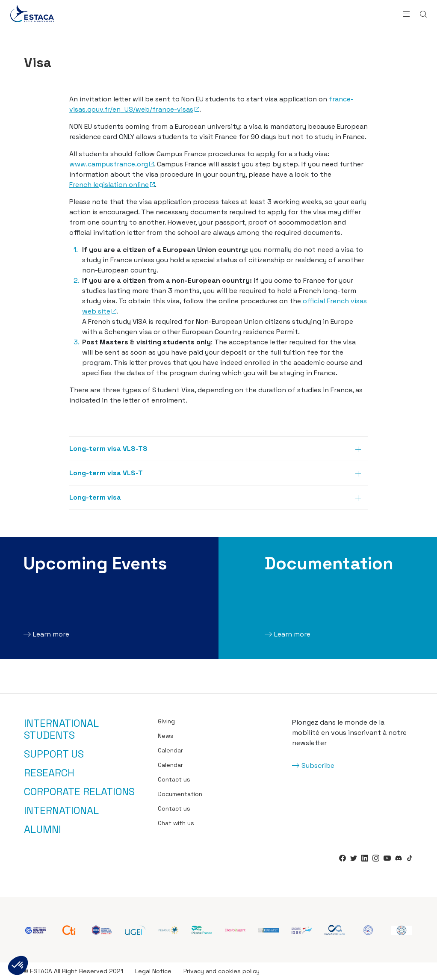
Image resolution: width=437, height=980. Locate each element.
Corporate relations (79, 792)
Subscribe (318, 765)
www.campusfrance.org (109, 164)
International (61, 811)
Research (49, 773)
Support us (54, 754)
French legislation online (109, 185)
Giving (166, 721)
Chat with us (176, 823)
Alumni (43, 829)
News (166, 736)
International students (61, 729)
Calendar (170, 750)
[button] (18, 965)
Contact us (174, 779)
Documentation (180, 794)
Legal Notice (153, 971)
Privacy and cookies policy (221, 971)
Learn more (51, 634)
